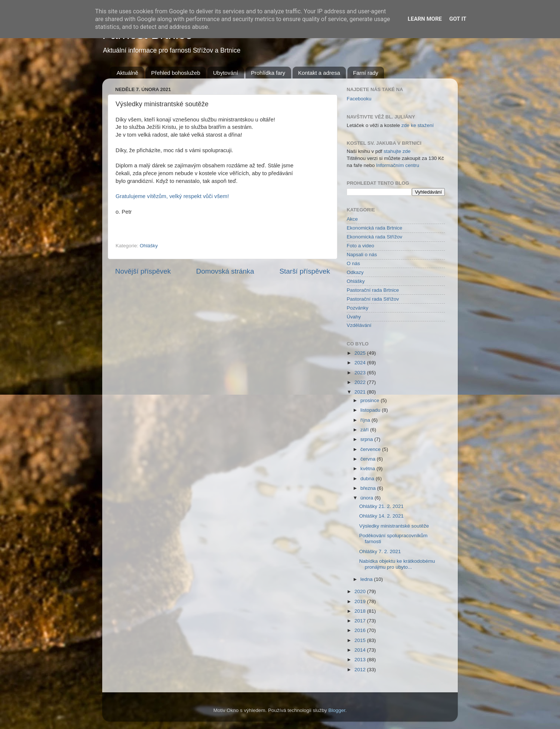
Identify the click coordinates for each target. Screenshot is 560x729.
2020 (361, 591)
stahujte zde (397, 151)
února (367, 498)
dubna (368, 479)
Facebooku (359, 99)
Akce (352, 219)
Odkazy (355, 272)
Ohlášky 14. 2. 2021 (381, 516)
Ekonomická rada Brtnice (374, 228)
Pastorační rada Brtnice (373, 290)
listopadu (371, 410)
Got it (458, 19)
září (365, 430)
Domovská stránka (225, 271)
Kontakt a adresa (319, 73)
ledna (367, 579)
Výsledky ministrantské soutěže (394, 526)
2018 (361, 611)
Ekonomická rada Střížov (374, 237)
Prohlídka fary (268, 73)
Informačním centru (398, 165)
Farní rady (366, 73)
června (369, 459)
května (369, 469)
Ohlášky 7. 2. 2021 (380, 551)
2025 (361, 353)
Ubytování (226, 73)
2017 (361, 621)
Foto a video (360, 246)
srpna (367, 439)
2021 (361, 392)
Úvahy (354, 317)
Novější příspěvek (143, 271)
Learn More (425, 19)
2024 (361, 363)
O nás (353, 263)
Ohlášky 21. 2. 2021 (381, 506)
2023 (361, 373)
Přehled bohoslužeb (176, 73)
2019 (361, 601)
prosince (371, 400)
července (371, 449)
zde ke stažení (418, 125)
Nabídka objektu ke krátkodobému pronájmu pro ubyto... (397, 564)
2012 (361, 670)
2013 (361, 660)
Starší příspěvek (305, 271)
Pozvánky (358, 308)
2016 (361, 630)
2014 (361, 650)
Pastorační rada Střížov (373, 299)
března (369, 488)
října (366, 420)
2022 (361, 382)
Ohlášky (149, 246)
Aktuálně (127, 73)
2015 (361, 640)
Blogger (337, 710)
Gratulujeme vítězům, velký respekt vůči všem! (172, 196)
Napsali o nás (362, 255)
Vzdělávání (359, 325)
